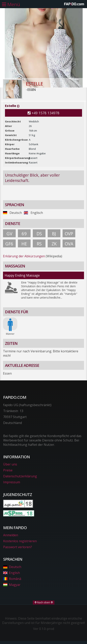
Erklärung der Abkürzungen (24, 256)
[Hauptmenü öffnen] (11, 4)
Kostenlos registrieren (20, 541)
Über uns (10, 464)
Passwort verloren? (18, 547)
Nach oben (44, 602)
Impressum (12, 482)
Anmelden (11, 535)
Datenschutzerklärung (20, 476)
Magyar (12, 585)
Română (12, 579)
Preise (8, 470)
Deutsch (12, 567)
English (12, 573)
